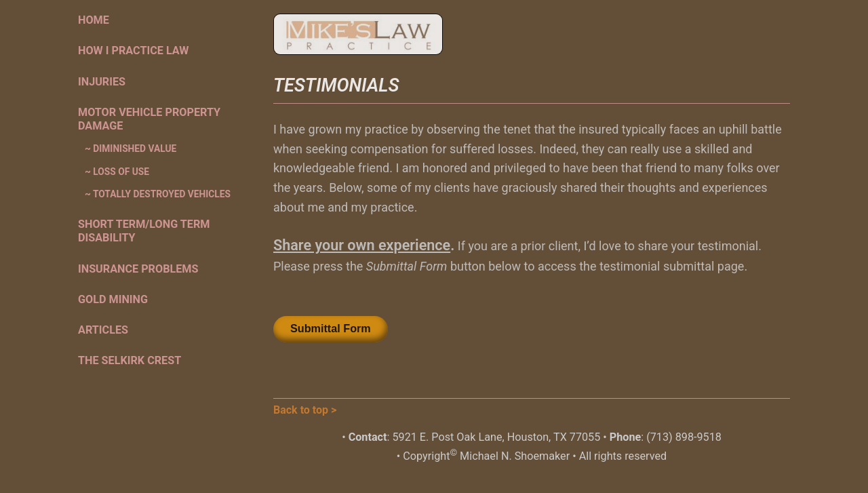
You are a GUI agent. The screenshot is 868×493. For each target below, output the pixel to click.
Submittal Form (331, 328)
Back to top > (305, 410)
